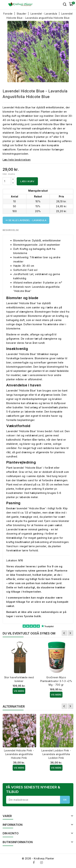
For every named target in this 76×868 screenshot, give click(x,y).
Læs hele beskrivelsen (17, 160)
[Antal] (7, 181)
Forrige (64, 633)
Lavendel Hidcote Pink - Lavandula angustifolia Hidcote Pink (19, 754)
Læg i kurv (27, 181)
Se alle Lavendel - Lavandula (26, 220)
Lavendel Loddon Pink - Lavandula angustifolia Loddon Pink (56, 754)
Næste (71, 633)
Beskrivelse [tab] (11, 230)
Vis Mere (19, 691)
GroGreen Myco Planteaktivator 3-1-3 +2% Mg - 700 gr (56, 681)
